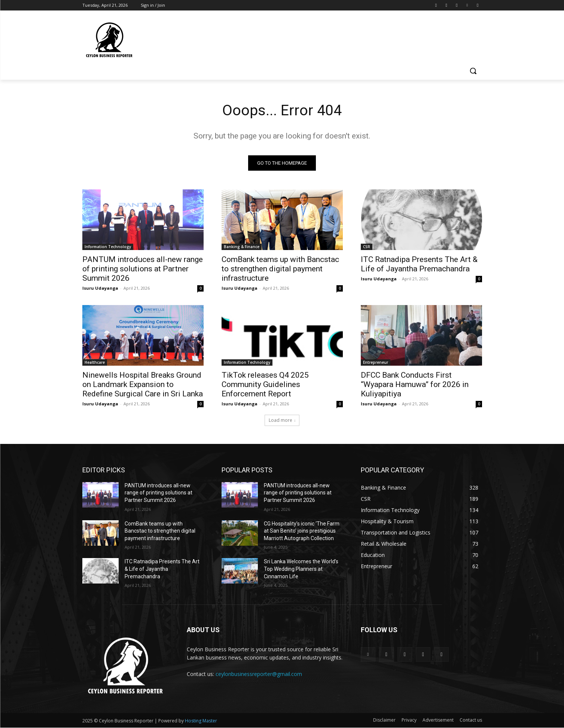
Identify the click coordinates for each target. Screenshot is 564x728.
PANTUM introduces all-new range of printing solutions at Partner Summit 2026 (143, 269)
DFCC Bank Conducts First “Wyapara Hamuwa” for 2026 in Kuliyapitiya (415, 385)
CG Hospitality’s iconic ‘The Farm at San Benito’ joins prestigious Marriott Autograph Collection (302, 531)
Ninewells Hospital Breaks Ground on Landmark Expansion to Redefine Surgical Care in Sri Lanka (143, 385)
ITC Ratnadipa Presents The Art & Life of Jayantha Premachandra (419, 264)
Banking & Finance (242, 247)
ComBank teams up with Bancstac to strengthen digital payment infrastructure (280, 269)
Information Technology (108, 247)
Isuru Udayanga (100, 288)
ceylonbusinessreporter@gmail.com (259, 674)
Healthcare (95, 363)
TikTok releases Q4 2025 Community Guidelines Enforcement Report (265, 385)
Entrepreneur (376, 363)
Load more (282, 421)
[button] (473, 71)
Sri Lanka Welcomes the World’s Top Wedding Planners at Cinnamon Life (301, 569)
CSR (367, 247)
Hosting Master (201, 721)
